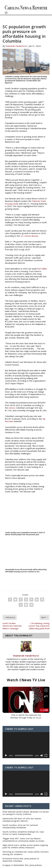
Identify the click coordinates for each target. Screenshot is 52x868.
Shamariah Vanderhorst (16, 46)
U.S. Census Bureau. (29, 236)
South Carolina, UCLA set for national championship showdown (20, 826)
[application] (26, 745)
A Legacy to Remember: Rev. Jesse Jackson (22, 865)
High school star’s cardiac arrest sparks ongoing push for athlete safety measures (25, 846)
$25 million (42, 269)
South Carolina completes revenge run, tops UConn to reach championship (23, 833)
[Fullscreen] (46, 755)
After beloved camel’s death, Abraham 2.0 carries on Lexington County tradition (26, 813)
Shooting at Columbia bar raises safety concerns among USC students (26, 853)
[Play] (6, 755)
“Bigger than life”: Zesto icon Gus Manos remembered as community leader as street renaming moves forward (23, 840)
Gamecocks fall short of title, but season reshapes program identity (22, 820)
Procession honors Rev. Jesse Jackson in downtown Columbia (21, 860)
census (12, 408)
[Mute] (42, 755)
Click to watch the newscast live (26, 715)
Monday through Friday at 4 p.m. (26, 718)
